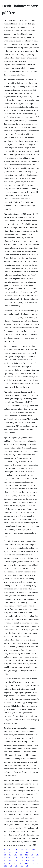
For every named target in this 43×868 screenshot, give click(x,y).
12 (14, 863)
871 (16, 855)
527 (21, 855)
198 (5, 860)
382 (27, 866)
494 (9, 863)
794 (10, 855)
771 (22, 858)
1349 (20, 863)
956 (22, 850)
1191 (34, 852)
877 (27, 850)
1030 (34, 858)
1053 (34, 860)
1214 (26, 863)
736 (10, 858)
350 (10, 860)
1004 (28, 852)
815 (5, 855)
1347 (5, 866)
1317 (21, 860)
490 (37, 855)
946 (11, 866)
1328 (16, 858)
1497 (16, 852)
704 (16, 866)
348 (22, 852)
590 (5, 852)
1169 (28, 858)
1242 (16, 850)
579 (26, 855)
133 (32, 855)
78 (4, 850)
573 (10, 852)
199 (38, 863)
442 (5, 858)
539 (16, 860)
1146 (28, 860)
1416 (32, 863)
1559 (10, 850)
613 (22, 866)
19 (4, 863)
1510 (33, 850)
